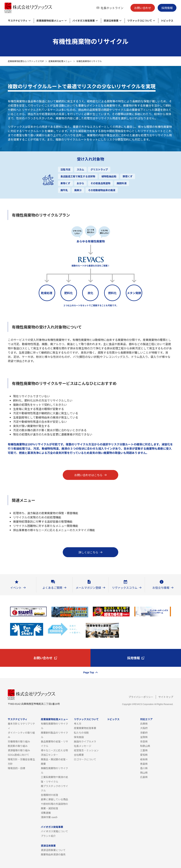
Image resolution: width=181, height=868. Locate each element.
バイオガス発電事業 (52, 827)
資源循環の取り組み (19, 750)
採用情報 (167, 8)
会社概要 (79, 755)
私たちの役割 (81, 733)
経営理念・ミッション (86, 750)
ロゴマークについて (85, 759)
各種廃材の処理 (49, 795)
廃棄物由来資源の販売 (53, 854)
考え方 (78, 724)
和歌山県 (145, 746)
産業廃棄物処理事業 (85, 728)
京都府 (144, 733)
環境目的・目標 (16, 768)
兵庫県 (144, 724)
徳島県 (144, 764)
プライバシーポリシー (141, 697)
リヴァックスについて (86, 719)
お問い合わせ (143, 8)
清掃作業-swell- (49, 817)
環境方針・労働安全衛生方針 (21, 761)
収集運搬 (46, 813)
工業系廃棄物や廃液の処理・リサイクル (54, 779)
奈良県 (144, 741)
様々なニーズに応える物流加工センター (54, 752)
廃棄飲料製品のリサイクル (54, 735)
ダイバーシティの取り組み (21, 735)
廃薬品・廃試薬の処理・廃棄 (54, 761)
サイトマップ (166, 697)
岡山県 (144, 773)
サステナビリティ (18, 719)
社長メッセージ (83, 746)
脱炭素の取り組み (18, 746)
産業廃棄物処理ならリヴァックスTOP (26, 61)
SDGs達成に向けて (18, 755)
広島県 (144, 777)
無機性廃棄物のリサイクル (54, 770)
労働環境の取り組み (19, 741)
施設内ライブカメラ (85, 741)
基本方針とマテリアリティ (21, 726)
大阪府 (144, 728)
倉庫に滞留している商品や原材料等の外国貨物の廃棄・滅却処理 (54, 804)
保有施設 (79, 737)
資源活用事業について (53, 850)
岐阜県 (144, 759)
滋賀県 (144, 737)
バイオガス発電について (54, 831)
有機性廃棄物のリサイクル (54, 726)
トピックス (113, 719)
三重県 (144, 750)
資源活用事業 (48, 846)
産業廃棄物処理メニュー (60, 61)
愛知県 (144, 755)
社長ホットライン (112, 8)
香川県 (144, 768)
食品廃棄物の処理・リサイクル (54, 744)
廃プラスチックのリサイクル (54, 788)
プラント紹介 (48, 836)
